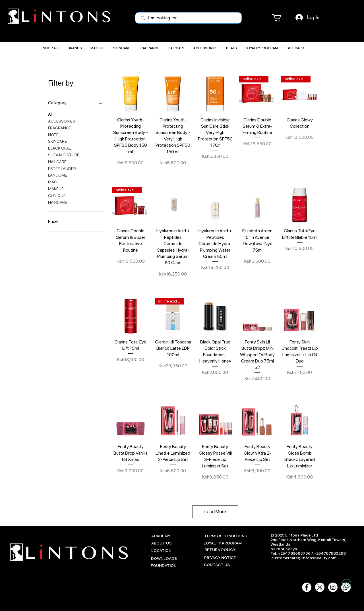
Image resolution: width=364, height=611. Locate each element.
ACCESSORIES (62, 121)
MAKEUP (56, 188)
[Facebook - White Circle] (307, 587)
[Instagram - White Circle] (333, 587)
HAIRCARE (58, 202)
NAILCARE (57, 161)
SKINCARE (57, 141)
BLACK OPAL (59, 148)
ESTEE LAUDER (62, 168)
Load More (215, 511)
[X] (320, 587)
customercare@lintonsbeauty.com (304, 558)
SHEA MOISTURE (64, 155)
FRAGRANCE (60, 128)
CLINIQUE (57, 195)
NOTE (53, 134)
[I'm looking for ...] (189, 18)
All (50, 114)
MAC (52, 182)
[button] (281, 18)
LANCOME (58, 175)
